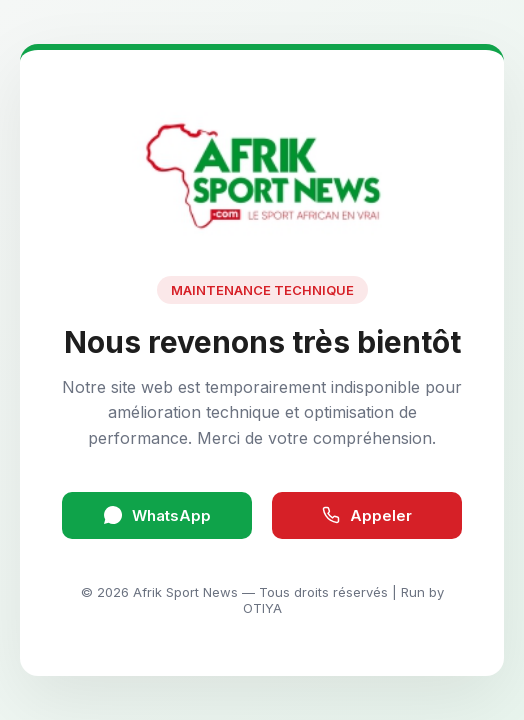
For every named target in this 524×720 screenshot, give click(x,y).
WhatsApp (157, 515)
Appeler (367, 515)
